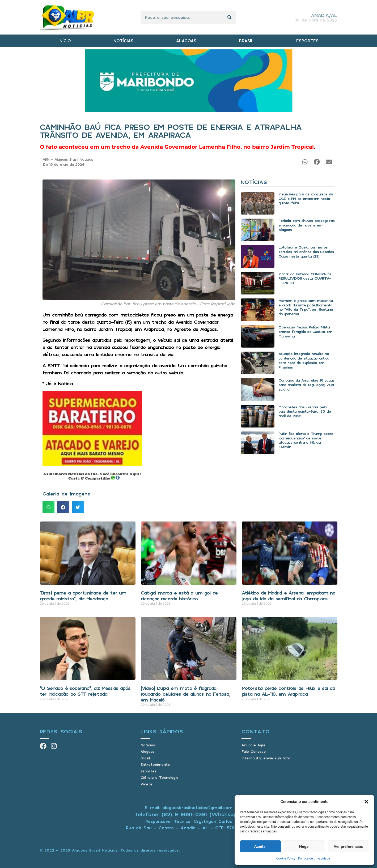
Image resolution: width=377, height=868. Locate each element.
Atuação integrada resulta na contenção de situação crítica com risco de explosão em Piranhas (304, 360)
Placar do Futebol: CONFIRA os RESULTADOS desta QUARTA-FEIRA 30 (305, 278)
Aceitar (261, 846)
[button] (366, 802)
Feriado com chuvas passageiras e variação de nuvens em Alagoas (306, 225)
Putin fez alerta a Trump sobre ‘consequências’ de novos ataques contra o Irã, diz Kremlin (306, 440)
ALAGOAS (186, 41)
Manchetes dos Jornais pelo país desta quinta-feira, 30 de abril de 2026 (304, 411)
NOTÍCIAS (123, 41)
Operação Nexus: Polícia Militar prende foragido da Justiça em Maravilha (305, 332)
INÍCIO (65, 41)
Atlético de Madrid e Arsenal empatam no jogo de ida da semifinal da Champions (289, 596)
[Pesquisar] (230, 17)
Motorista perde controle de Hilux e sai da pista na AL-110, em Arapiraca (289, 691)
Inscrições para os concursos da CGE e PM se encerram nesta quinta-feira (306, 198)
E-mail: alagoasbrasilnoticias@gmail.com (189, 807)
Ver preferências (348, 846)
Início (40, 117)
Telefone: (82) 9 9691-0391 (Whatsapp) (188, 814)
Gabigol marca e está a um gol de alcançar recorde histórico (179, 596)
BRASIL (246, 41)
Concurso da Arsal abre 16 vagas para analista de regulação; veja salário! (306, 385)
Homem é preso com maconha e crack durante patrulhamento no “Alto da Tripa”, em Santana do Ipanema (306, 307)
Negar (305, 846)
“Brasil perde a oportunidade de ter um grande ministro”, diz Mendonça (83, 596)
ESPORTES (307, 41)
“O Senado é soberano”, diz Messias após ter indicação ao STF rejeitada (85, 691)
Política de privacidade (314, 858)
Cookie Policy (286, 858)
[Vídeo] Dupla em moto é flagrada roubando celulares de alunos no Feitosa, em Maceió (185, 694)
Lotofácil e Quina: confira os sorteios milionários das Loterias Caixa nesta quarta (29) (306, 252)
